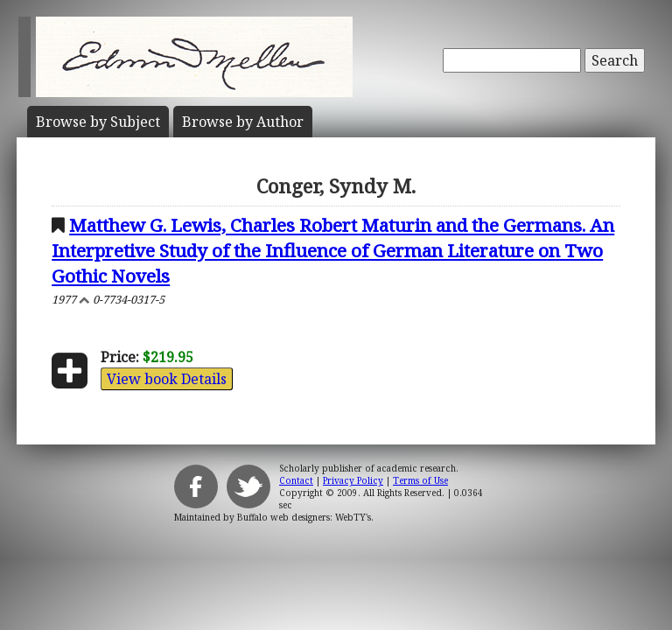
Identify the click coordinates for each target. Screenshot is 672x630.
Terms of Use (420, 480)
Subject (98, 122)
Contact (296, 480)
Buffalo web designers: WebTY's (304, 517)
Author (243, 122)
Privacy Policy (353, 480)
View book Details (167, 379)
